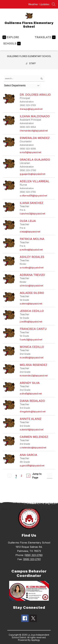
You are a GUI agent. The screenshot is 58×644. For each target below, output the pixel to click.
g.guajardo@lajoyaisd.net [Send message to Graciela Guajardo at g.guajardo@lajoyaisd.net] (33, 174)
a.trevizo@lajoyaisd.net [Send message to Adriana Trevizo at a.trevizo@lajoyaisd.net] (31, 286)
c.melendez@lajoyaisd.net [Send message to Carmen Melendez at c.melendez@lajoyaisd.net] (33, 448)
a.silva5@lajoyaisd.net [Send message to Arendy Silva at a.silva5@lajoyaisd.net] (31, 394)
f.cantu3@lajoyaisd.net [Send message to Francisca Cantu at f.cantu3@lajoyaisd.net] (31, 340)
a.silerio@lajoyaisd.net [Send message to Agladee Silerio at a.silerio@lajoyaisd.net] (31, 304)
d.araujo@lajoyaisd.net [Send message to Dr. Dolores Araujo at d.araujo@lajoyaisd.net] (31, 109)
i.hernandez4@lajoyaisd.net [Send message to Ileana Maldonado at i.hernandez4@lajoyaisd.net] (34, 131)
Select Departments (15, 85)
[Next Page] (28, 476)
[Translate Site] (45, 37)
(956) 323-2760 (34, 555)
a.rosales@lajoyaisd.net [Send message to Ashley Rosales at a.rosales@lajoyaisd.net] (32, 268)
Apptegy (36, 640)
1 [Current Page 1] (16, 476)
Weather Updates (39, 4)
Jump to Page (37, 476)
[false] (24, 78)
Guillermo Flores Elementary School (29, 56)
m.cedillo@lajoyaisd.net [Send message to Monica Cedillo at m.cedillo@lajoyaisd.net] (32, 358)
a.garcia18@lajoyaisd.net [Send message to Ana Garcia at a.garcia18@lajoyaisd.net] (32, 466)
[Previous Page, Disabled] (9, 476)
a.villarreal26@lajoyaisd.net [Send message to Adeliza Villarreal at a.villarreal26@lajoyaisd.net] (33, 196)
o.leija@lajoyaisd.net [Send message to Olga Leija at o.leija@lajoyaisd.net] (30, 232)
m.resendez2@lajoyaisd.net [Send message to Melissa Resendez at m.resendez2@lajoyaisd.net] (34, 376)
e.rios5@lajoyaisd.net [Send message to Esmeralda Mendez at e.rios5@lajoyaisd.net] (30, 152)
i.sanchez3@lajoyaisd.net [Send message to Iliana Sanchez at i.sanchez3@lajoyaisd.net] (32, 214)
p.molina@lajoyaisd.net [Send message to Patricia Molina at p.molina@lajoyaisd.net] (31, 250)
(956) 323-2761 (32, 559)
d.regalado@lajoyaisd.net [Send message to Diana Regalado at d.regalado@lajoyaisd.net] (33, 412)
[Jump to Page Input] (50, 476)
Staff (33, 63)
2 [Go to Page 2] (22, 476)
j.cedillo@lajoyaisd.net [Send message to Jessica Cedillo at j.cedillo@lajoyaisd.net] (31, 322)
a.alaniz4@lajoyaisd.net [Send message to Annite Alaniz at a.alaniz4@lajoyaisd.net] (32, 430)
